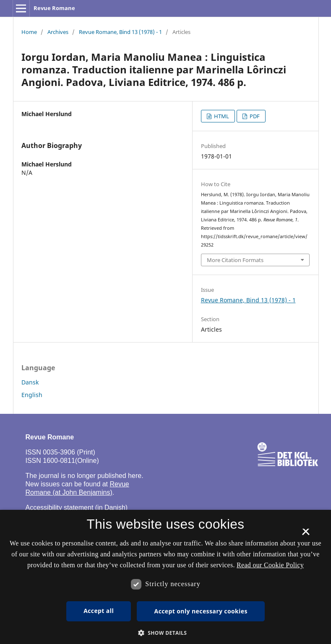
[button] (166, 633)
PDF (254, 116)
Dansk (30, 382)
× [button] (306, 535)
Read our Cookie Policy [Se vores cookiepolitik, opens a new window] (270, 565)
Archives (58, 32)
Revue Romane (54, 8)
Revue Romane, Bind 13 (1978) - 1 (120, 32)
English (32, 395)
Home (29, 32)
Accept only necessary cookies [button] (201, 611)
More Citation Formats (235, 260)
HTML (221, 116)
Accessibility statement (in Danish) (77, 508)
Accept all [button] (99, 611)
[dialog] (165, 577)
